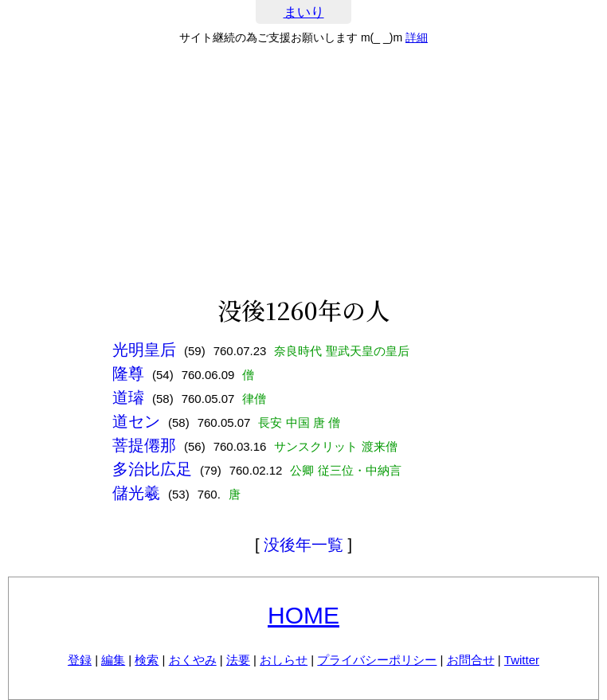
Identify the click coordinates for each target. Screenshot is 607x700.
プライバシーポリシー (377, 660)
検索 (147, 660)
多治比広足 (152, 469)
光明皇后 (144, 350)
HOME (303, 615)
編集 (113, 660)
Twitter (522, 660)
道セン (136, 421)
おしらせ (284, 660)
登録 (80, 660)
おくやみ (193, 660)
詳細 (417, 37)
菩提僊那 (144, 445)
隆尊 (128, 373)
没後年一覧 (303, 545)
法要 (238, 660)
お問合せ (471, 660)
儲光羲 (136, 493)
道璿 (128, 397)
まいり (304, 12)
